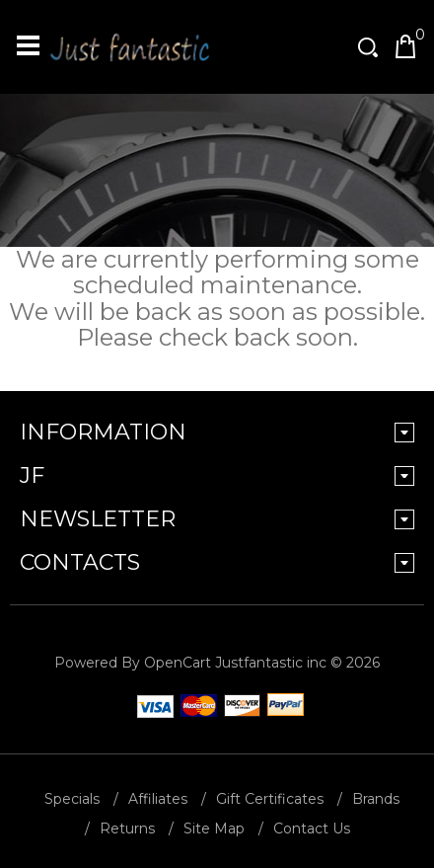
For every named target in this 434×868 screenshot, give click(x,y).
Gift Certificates (270, 799)
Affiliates (158, 799)
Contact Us (312, 829)
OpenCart (178, 663)
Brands (376, 799)
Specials (72, 799)
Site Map (214, 829)
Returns (127, 829)
